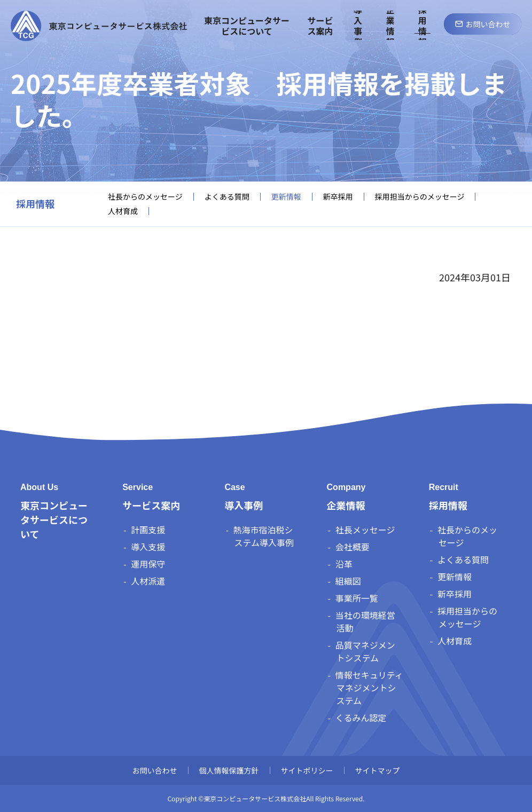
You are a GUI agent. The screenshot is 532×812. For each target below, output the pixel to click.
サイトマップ (378, 770)
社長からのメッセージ (145, 197)
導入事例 (244, 505)
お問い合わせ (155, 770)
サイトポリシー (307, 770)
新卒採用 (338, 197)
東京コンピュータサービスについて (54, 519)
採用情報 (35, 204)
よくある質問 (227, 197)
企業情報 (346, 505)
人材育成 (123, 211)
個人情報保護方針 (229, 770)
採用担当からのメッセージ (420, 197)
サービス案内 (151, 505)
